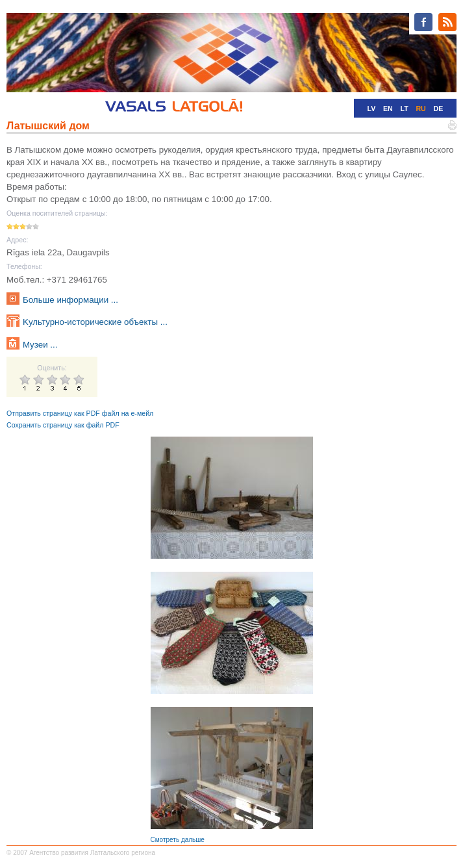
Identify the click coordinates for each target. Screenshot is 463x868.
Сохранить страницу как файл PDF (63, 425)
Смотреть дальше (178, 840)
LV (371, 108)
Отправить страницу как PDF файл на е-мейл (80, 413)
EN (388, 108)
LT (404, 108)
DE (439, 108)
